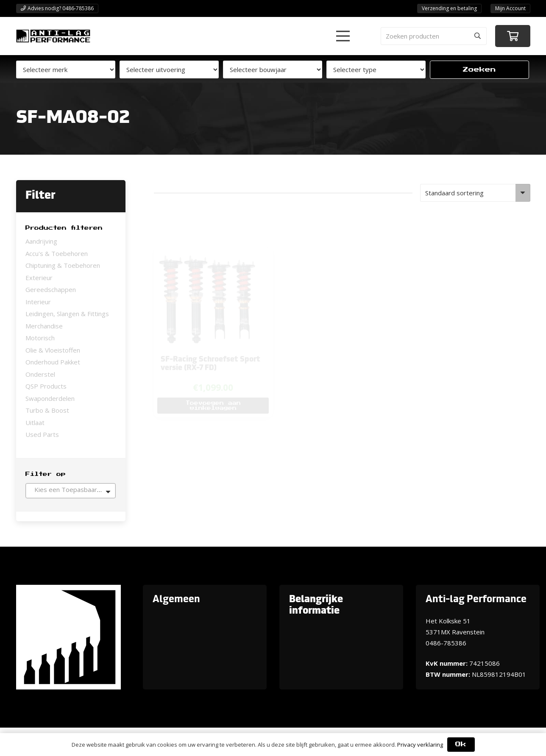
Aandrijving (41, 241)
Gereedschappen (51, 289)
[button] (343, 36)
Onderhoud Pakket (53, 362)
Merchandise (44, 326)
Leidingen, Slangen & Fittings (67, 314)
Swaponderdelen (50, 398)
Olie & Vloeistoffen (53, 350)
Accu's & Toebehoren (57, 253)
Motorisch (40, 338)
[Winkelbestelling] (475, 193)
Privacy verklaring (420, 745)
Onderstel (40, 374)
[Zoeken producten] (434, 36)
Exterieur (39, 278)
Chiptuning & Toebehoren (63, 265)
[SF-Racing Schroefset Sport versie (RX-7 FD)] (208, 224)
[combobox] (71, 491)
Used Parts (42, 434)
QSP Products (46, 386)
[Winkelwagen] (513, 36)
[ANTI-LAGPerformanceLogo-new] (53, 36)
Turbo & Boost (47, 410)
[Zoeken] (478, 36)
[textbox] (71, 489)
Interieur (38, 302)
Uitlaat (35, 422)
